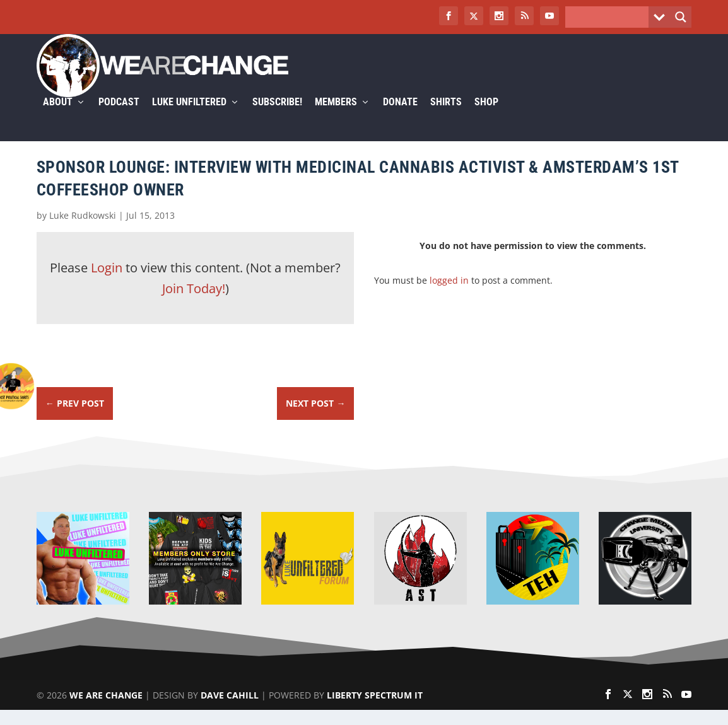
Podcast (119, 118)
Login (107, 283)
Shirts (446, 118)
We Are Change (106, 710)
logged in (449, 295)
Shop (486, 118)
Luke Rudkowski (83, 230)
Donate (400, 118)
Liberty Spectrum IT (375, 710)
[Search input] (610, 17)
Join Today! (194, 304)
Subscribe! (277, 118)
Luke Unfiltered (189, 118)
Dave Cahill (230, 710)
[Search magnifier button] (681, 17)
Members (336, 118)
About (58, 118)
